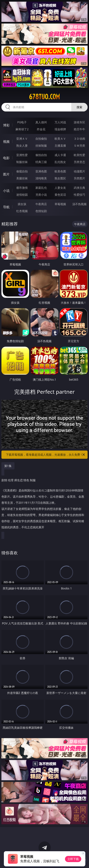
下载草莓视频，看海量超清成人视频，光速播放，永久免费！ (46, 455)
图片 (6, 174)
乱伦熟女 (60, 162)
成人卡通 (60, 155)
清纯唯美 (41, 178)
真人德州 (41, 122)
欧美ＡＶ (60, 139)
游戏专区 (79, 122)
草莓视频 (60, 204)
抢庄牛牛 (79, 129)
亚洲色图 (41, 171)
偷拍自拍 (41, 155)
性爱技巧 (79, 195)
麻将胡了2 (22, 129)
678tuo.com (44, 97)
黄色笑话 (60, 195)
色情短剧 (41, 211)
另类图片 (79, 178)
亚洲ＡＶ (22, 139)
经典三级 (41, 162)
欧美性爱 (79, 155)
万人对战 (60, 122)
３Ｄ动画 (79, 139)
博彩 (6, 125)
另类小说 (41, 195)
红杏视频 (22, 211)
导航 (6, 207)
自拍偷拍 (41, 139)
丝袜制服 (41, 146)
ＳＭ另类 (79, 146)
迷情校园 (22, 195)
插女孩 (22, 204)
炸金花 (41, 129)
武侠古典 (79, 188)
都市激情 (22, 188)
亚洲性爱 (22, 155)
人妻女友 (60, 188)
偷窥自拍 (22, 171)
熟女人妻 (22, 146)
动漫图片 (79, 171)
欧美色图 (60, 171)
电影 (6, 158)
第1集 (8, 466)
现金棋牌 (60, 129)
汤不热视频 (79, 204)
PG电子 (22, 122)
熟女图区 (60, 178)
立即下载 (73, 859)
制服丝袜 (22, 162)
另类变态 (79, 162)
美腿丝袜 (22, 178)
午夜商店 (41, 204)
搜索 (79, 107)
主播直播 (60, 146)
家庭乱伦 (41, 188)
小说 (6, 191)
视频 (6, 142)
